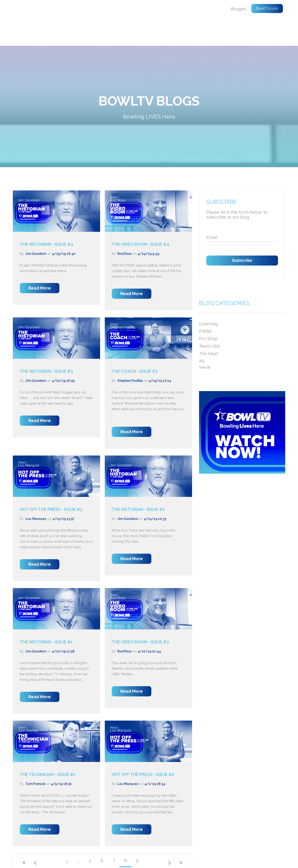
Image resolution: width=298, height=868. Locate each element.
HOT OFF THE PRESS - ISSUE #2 (143, 748)
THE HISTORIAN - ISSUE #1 (46, 615)
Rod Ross (125, 227)
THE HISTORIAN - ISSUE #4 (46, 218)
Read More (40, 261)
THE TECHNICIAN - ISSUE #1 (48, 748)
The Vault (208, 327)
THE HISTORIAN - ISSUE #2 (138, 483)
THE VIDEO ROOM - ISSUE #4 (140, 218)
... (79, 835)
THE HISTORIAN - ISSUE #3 (46, 345)
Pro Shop (208, 312)
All (202, 334)
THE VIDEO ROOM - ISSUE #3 (140, 615)
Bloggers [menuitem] (239, 9)
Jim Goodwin (36, 227)
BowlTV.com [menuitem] (267, 8)
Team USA (209, 320)
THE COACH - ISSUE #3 (135, 345)
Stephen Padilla (130, 354)
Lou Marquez (36, 492)
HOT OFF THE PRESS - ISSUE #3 (51, 483)
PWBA (205, 305)
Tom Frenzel (35, 757)
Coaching (208, 297)
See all (205, 341)
